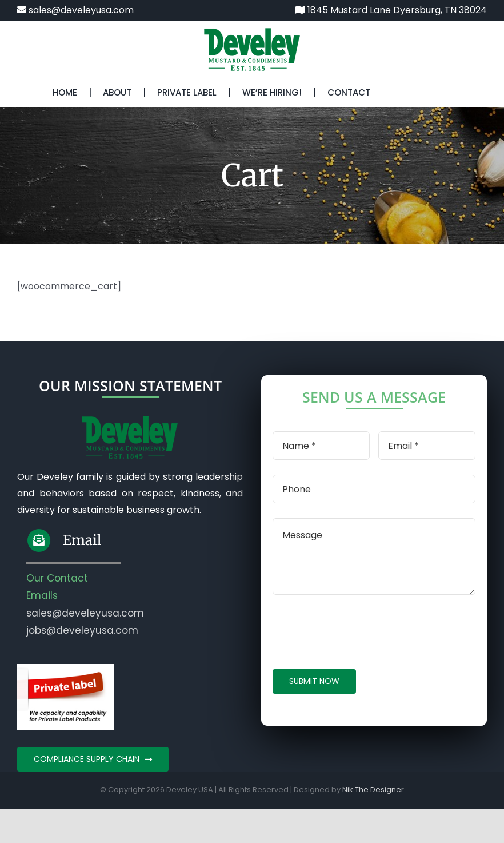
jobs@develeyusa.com (82, 630)
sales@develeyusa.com (75, 10)
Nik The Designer (373, 790)
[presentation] (359, 632)
